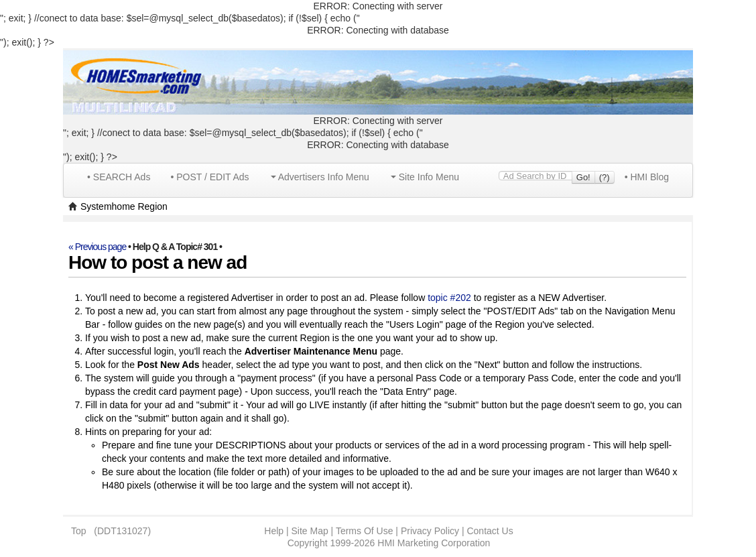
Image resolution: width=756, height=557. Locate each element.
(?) (605, 177)
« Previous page (97, 247)
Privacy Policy (430, 531)
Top (79, 531)
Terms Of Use (365, 531)
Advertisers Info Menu (320, 177)
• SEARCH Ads (119, 177)
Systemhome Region (124, 206)
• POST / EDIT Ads (209, 177)
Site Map (309, 531)
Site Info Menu (425, 177)
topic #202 (449, 298)
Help (274, 531)
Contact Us (490, 531)
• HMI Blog (647, 177)
